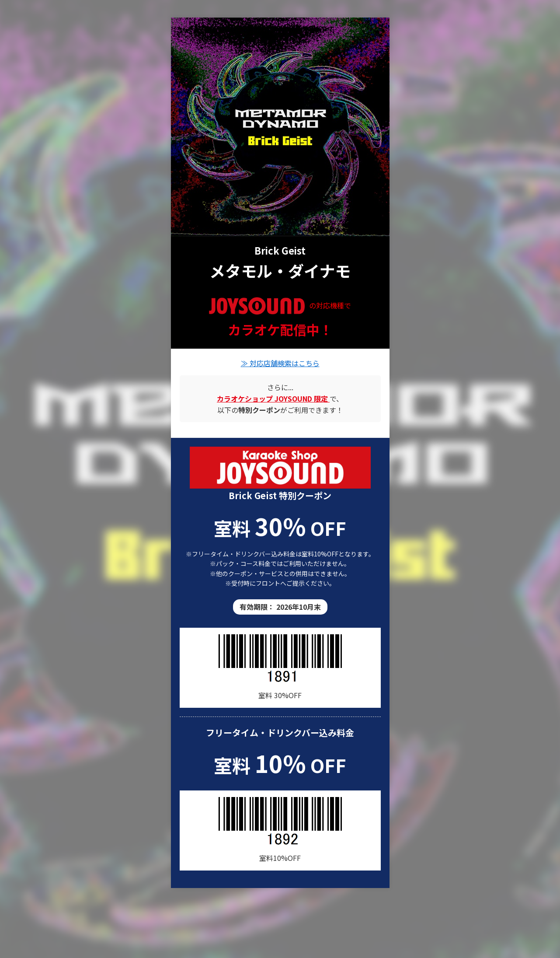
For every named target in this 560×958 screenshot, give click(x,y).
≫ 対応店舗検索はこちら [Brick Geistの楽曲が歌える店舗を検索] (280, 363)
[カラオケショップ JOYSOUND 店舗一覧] (280, 467)
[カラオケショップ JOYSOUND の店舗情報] (273, 399)
